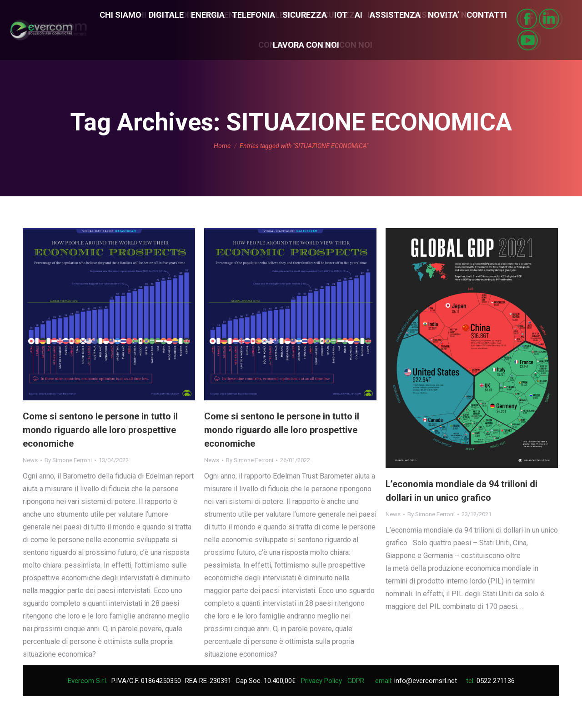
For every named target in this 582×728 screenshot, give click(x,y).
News (30, 460)
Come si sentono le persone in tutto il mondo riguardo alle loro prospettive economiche (100, 430)
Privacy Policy (321, 681)
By (68, 460)
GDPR (356, 681)
